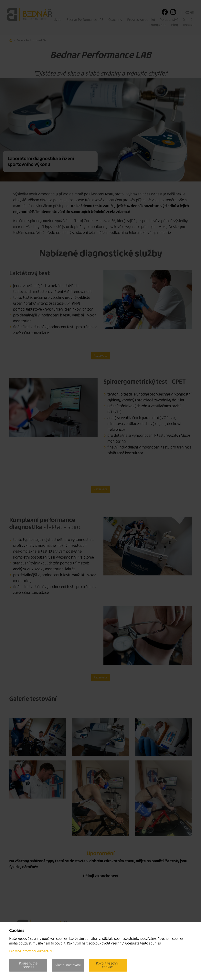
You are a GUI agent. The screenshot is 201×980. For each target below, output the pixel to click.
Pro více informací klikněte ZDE (32, 951)
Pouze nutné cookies (28, 965)
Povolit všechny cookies (108, 965)
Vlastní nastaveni (68, 965)
